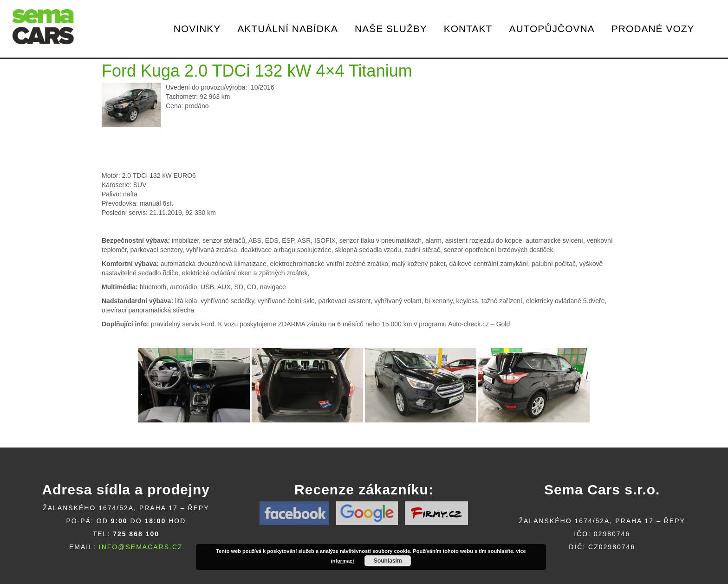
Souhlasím (388, 561)
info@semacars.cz (141, 547)
